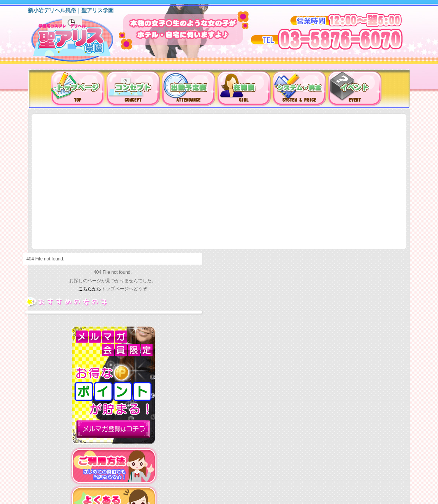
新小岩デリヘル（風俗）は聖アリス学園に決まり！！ (82, 41)
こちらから (90, 289)
